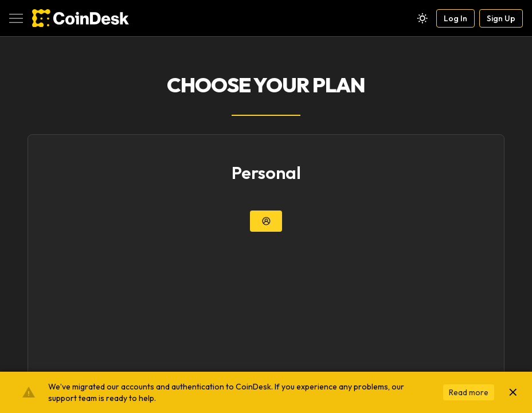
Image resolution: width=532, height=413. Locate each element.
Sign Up (501, 18)
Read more (469, 392)
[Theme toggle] (423, 18)
